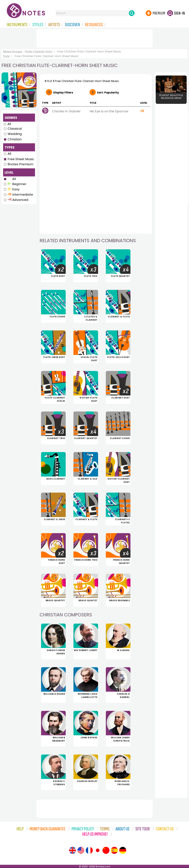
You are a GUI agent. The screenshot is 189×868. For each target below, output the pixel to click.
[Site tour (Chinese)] (106, 850)
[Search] (132, 13)
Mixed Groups (13, 51)
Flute (6, 56)
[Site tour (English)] (73, 850)
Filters (63, 93)
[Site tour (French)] (89, 850)
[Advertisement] (94, 38)
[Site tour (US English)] (81, 850)
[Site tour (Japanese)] (98, 850)
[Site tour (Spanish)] (114, 850)
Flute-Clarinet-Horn (39, 51)
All (9, 124)
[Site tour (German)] (123, 850)
